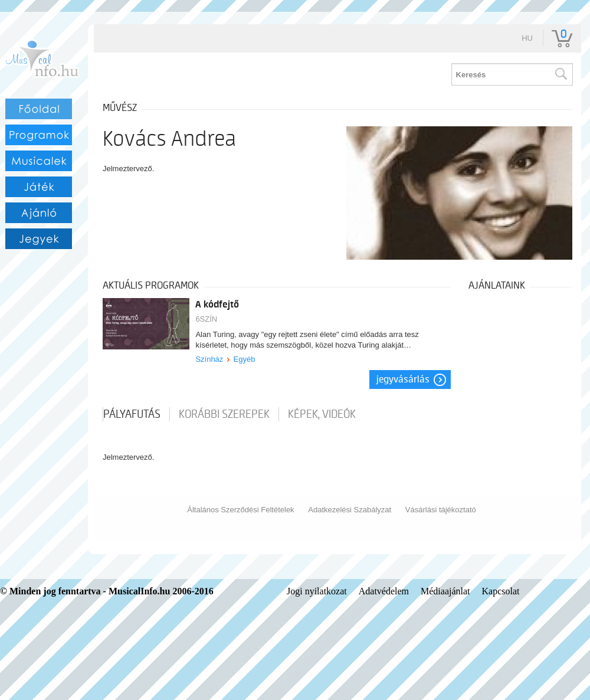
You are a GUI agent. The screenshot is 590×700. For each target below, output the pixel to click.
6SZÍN (206, 319)
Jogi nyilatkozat (317, 591)
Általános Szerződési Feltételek (240, 510)
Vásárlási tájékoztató (441, 510)
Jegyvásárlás (403, 380)
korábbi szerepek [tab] (224, 414)
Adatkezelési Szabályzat (350, 510)
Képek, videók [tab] (322, 414)
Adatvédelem (384, 591)
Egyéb (245, 359)
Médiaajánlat (445, 591)
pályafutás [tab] (132, 414)
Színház (209, 359)
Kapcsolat (501, 591)
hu (527, 38)
